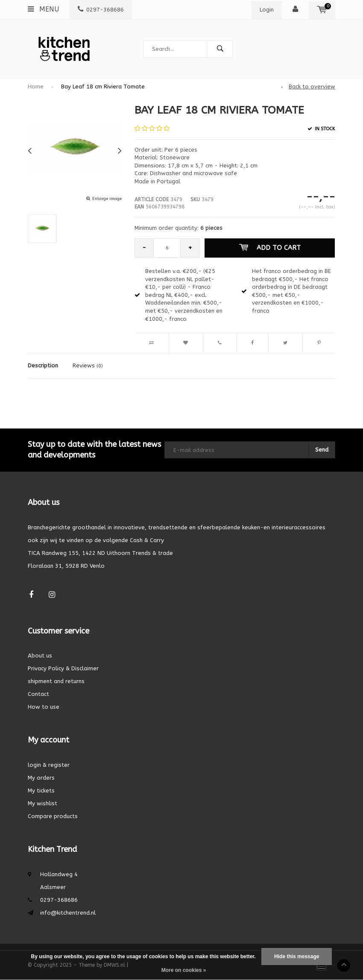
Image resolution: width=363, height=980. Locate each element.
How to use (44, 707)
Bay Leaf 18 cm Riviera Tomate (103, 87)
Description (43, 365)
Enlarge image (107, 199)
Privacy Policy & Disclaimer (63, 668)
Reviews (88, 365)
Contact (38, 694)
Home (36, 87)
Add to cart (270, 248)
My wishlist (42, 803)
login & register (49, 765)
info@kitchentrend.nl (68, 913)
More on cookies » (184, 970)
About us (40, 656)
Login (267, 10)
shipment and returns (56, 681)
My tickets (41, 791)
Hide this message (297, 957)
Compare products (53, 816)
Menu (43, 9)
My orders (41, 778)
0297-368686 (101, 10)
